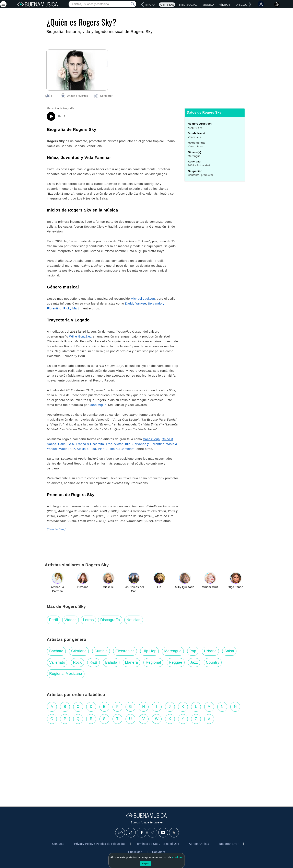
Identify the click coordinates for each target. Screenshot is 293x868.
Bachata (56, 651)
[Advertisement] (146, 760)
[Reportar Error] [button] (56, 529)
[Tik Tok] (131, 833)
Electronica (125, 651)
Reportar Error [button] (229, 844)
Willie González (80, 336)
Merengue (173, 651)
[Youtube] (163, 833)
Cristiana (79, 651)
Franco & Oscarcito (90, 444)
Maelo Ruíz (67, 449)
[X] (174, 833)
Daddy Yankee (135, 303)
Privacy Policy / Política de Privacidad (100, 844)
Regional (153, 662)
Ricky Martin (73, 308)
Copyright (159, 852)
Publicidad (135, 852)
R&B (93, 662)
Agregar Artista (199, 844)
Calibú (63, 444)
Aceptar (145, 864)
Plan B (103, 449)
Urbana (210, 651)
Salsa (229, 651)
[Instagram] (153, 833)
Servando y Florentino (148, 444)
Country (213, 662)
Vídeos (225, 5)
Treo (109, 444)
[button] (103, 96)
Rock (77, 662)
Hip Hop (149, 651)
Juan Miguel (98, 405)
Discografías (247, 5)
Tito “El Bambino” (122, 449)
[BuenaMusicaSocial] (120, 833)
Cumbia (101, 651)
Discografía (110, 620)
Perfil (54, 620)
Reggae (176, 662)
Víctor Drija (122, 444)
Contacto (58, 844)
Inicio (150, 5)
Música (208, 5)
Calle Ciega (151, 439)
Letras (88, 620)
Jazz (194, 662)
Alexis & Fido (86, 449)
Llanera (131, 662)
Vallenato (57, 662)
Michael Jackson (143, 299)
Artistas (167, 5)
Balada (111, 662)
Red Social (188, 5)
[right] (250, 4)
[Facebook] (142, 833)
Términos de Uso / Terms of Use (157, 844)
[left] (143, 4)
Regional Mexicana (66, 674)
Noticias (133, 620)
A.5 (72, 444)
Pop (193, 651)
